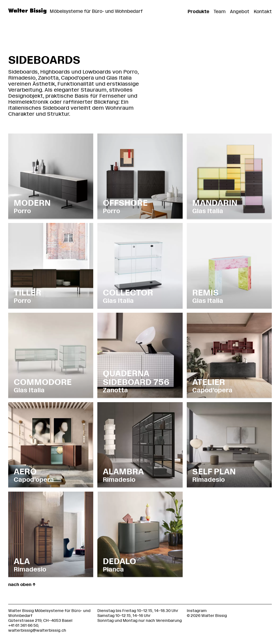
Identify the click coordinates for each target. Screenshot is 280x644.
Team (220, 11)
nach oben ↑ (22, 584)
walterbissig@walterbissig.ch (37, 630)
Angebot (240, 11)
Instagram (197, 611)
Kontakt (263, 11)
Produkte (198, 11)
